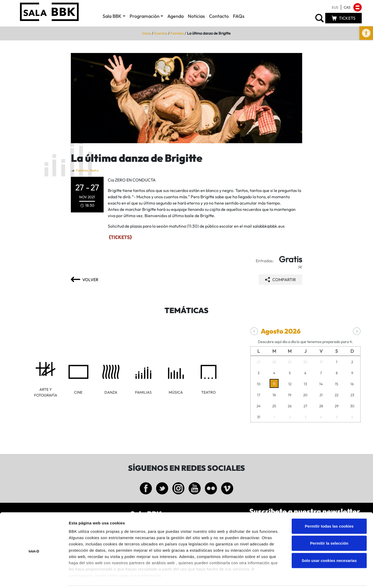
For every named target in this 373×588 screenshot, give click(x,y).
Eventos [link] (161, 33)
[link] (366, 33)
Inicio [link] (147, 33)
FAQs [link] (239, 16)
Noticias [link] (196, 16)
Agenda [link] (175, 16)
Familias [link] (177, 33)
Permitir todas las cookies (329, 508)
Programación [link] (145, 16)
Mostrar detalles (282, 578)
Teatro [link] (94, 170)
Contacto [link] (219, 16)
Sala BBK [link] (112, 16)
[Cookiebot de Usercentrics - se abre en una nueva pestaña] (34, 578)
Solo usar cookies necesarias (329, 542)
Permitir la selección (329, 525)
